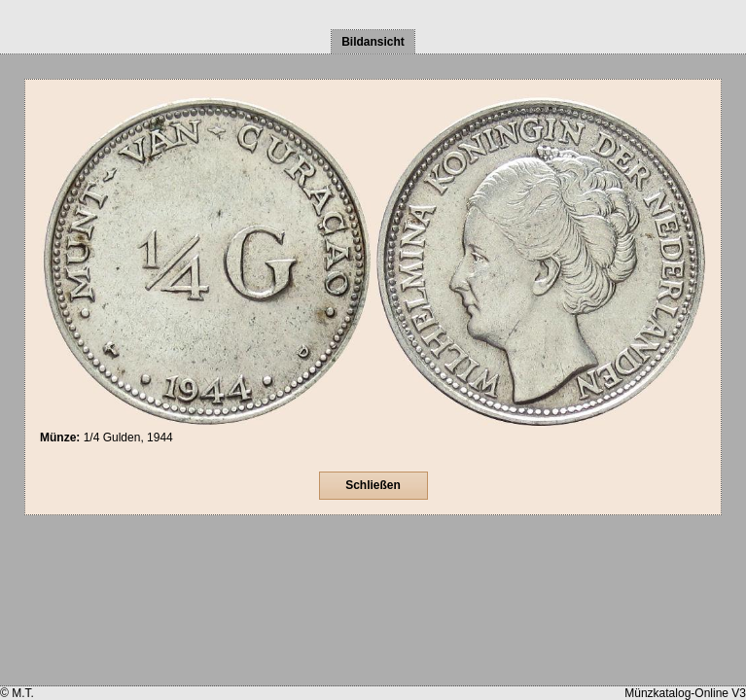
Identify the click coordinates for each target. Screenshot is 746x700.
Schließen (373, 485)
